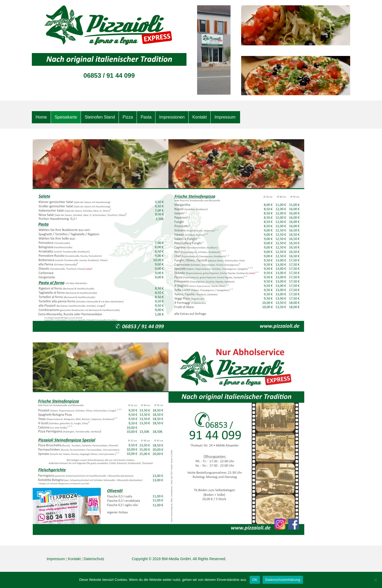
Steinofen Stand (100, 117)
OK (255, 580)
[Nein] (375, 580)
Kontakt (199, 117)
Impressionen (172, 117)
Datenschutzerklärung (283, 580)
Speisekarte (66, 117)
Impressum (225, 117)
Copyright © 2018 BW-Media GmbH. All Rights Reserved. (179, 559)
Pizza (128, 117)
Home (41, 117)
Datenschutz (94, 559)
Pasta (146, 117)
